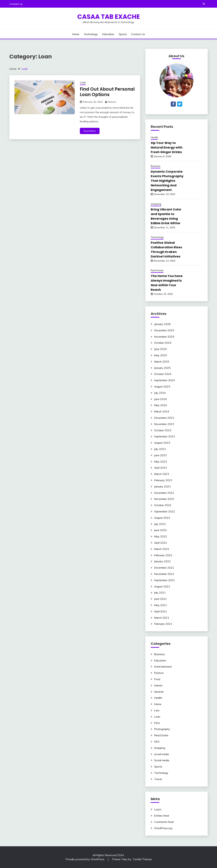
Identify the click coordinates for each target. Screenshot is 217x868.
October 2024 (163, 374)
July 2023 (160, 449)
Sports (123, 34)
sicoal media (161, 754)
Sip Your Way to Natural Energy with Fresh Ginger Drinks (167, 147)
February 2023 (163, 480)
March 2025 (162, 362)
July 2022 (160, 524)
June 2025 (160, 349)
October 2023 (163, 430)
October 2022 (163, 505)
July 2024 (160, 393)
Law (157, 710)
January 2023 (162, 486)
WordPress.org (163, 828)
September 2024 (165, 380)
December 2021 (164, 568)
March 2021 (162, 618)
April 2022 (161, 543)
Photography (162, 729)
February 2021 (163, 624)
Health (154, 137)
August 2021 (162, 586)
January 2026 (162, 324)
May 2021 (161, 605)
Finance (159, 673)
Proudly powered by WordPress (85, 859)
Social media (162, 760)
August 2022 (162, 518)
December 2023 (164, 418)
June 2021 (160, 599)
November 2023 (164, 424)
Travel (158, 779)
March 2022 (162, 549)
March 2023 (162, 474)
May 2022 (161, 536)
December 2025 (164, 330)
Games (158, 685)
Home (76, 34)
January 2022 (162, 561)
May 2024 (161, 405)
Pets (157, 723)
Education (108, 34)
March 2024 (162, 411)
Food (157, 679)
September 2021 (165, 580)
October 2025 (163, 343)
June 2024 (160, 399)
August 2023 (162, 443)
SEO (157, 742)
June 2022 (160, 530)
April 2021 (161, 611)
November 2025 (164, 337)
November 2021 (164, 574)
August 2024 (162, 386)
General (159, 692)
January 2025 (162, 368)
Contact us (16, 4)
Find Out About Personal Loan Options (107, 92)
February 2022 (163, 555)
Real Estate (157, 270)
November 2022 (164, 499)
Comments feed (164, 822)
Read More (90, 131)
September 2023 (165, 436)
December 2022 (164, 493)
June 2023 (160, 455)
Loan (83, 82)
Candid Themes (142, 859)
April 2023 (161, 468)
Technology (91, 34)
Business (156, 166)
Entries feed (161, 816)
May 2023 (161, 461)
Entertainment (163, 667)
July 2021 (160, 593)
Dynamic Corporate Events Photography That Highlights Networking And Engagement (167, 181)
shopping (156, 204)
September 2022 (165, 511)
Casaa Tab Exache (109, 17)
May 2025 (161, 355)
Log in (158, 809)
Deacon (112, 102)
